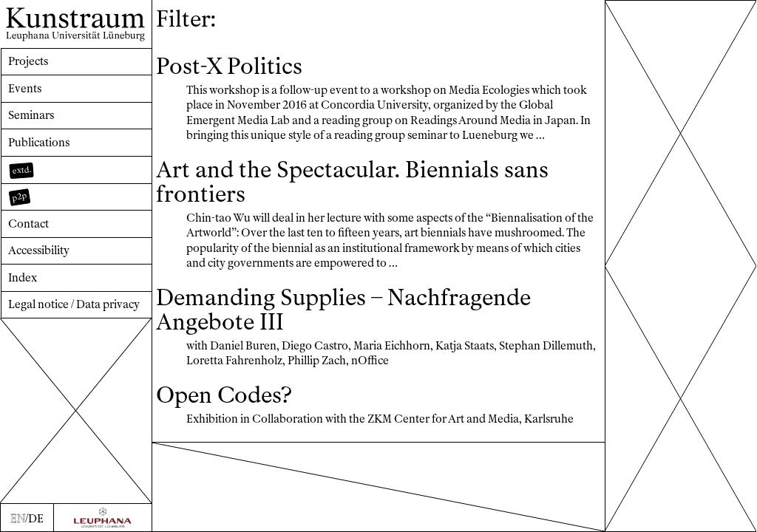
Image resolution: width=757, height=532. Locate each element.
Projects (28, 61)
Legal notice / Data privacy (74, 304)
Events (25, 89)
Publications (39, 143)
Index (23, 278)
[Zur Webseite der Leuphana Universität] (103, 518)
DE (36, 519)
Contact (28, 224)
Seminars (31, 115)
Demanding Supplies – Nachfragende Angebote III (343, 310)
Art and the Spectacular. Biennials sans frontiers (352, 182)
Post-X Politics (229, 66)
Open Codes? (224, 395)
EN (18, 519)
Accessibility (39, 250)
